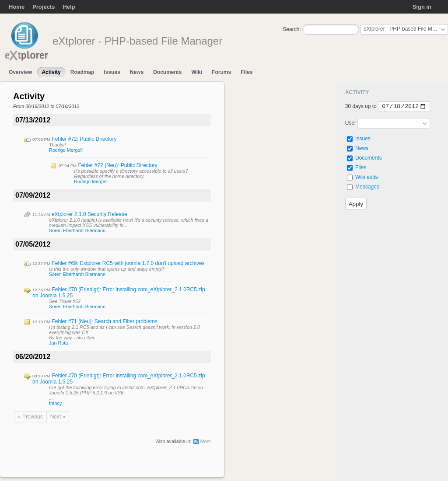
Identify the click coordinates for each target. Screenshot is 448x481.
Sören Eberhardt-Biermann (77, 230)
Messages (367, 187)
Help (69, 7)
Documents (167, 72)
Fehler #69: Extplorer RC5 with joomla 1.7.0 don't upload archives (128, 263)
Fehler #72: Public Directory (84, 139)
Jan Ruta (58, 343)
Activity (51, 72)
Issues (112, 72)
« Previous (30, 417)
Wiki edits (366, 177)
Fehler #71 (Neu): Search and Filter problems (104, 321)
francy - (57, 403)
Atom (205, 441)
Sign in (422, 7)
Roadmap (82, 72)
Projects (44, 7)
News (137, 72)
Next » (58, 417)
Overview (20, 72)
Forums (221, 72)
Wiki (197, 72)
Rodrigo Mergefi (66, 150)
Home (17, 7)
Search (291, 29)
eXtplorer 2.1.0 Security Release (89, 214)
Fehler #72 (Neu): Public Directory (117, 165)
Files (247, 72)
